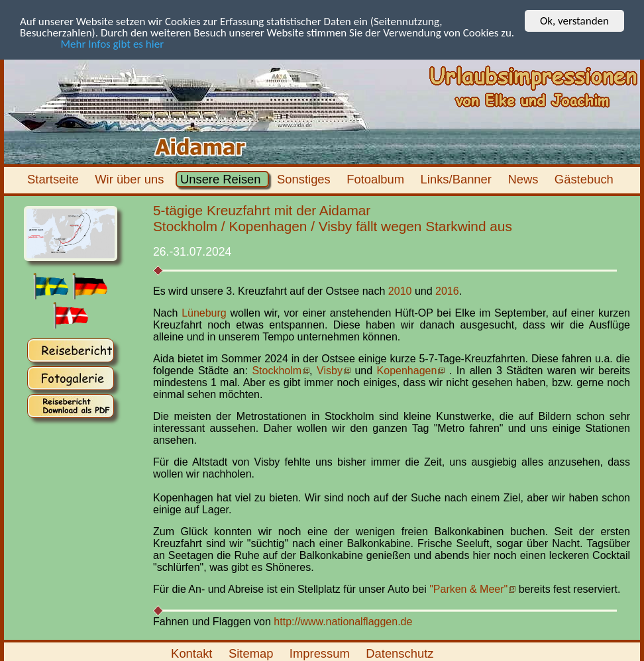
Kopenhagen (407, 371)
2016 (447, 291)
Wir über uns (131, 179)
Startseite (55, 179)
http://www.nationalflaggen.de (343, 621)
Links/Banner (457, 179)
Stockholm (277, 371)
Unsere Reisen (222, 179)
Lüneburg (204, 313)
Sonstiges (305, 179)
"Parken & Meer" (468, 589)
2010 (400, 291)
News (524, 179)
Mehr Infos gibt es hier (92, 43)
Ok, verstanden (574, 21)
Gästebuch (586, 179)
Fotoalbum (377, 179)
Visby (330, 371)
